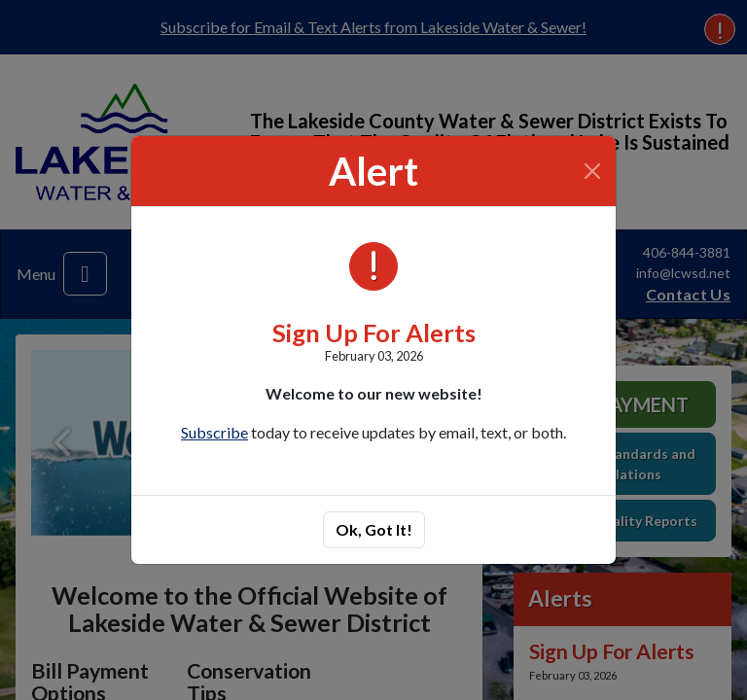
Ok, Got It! (374, 529)
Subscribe (214, 432)
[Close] (593, 171)
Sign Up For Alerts (374, 332)
